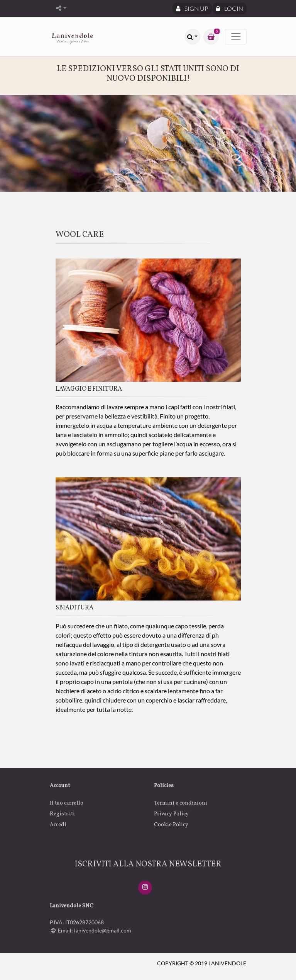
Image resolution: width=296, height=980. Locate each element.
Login (230, 9)
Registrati (62, 814)
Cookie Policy (171, 825)
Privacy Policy (171, 814)
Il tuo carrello (67, 803)
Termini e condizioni (181, 803)
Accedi (58, 825)
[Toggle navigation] (236, 37)
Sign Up (192, 9)
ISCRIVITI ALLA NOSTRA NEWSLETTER (148, 864)
